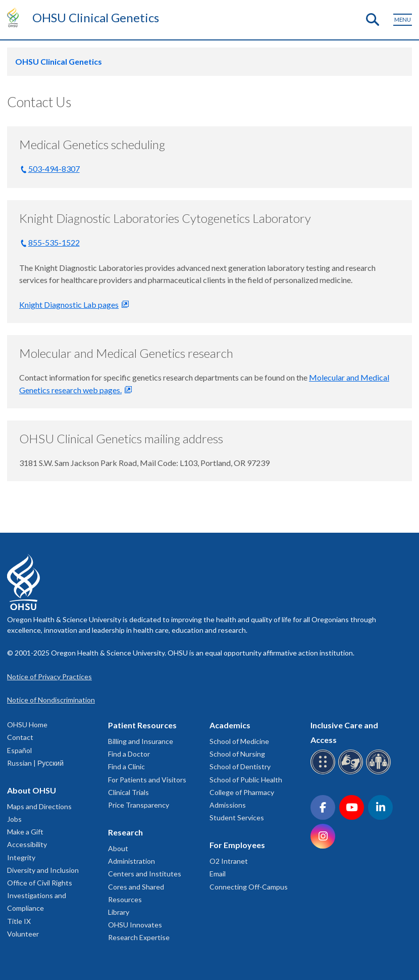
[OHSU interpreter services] (380, 773)
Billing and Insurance (141, 741)
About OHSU (32, 790)
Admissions (228, 805)
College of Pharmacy (242, 792)
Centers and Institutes (145, 874)
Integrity (21, 857)
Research (125, 832)
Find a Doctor (129, 754)
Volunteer (23, 934)
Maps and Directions (39, 806)
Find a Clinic (126, 766)
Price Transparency (139, 805)
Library (119, 912)
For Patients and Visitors (147, 780)
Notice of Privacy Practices (49, 676)
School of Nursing (237, 754)
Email (218, 874)
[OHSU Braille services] (324, 773)
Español (19, 750)
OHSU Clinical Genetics (96, 17)
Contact (20, 737)
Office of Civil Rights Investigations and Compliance (40, 895)
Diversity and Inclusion (43, 870)
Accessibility (27, 844)
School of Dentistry (240, 766)
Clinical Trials (128, 792)
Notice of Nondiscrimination (51, 700)
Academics (230, 725)
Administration (132, 861)
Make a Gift (25, 832)
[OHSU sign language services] (352, 773)
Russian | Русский (35, 763)
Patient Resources (142, 725)
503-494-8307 (54, 169)
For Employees (237, 845)
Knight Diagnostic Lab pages (69, 305)
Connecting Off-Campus (249, 887)
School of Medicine (239, 741)
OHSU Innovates (135, 925)
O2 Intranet (229, 861)
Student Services (237, 818)
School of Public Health (246, 780)
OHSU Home (27, 725)
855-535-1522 (54, 242)
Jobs (14, 819)
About (118, 848)
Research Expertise (139, 937)
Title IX (19, 921)
